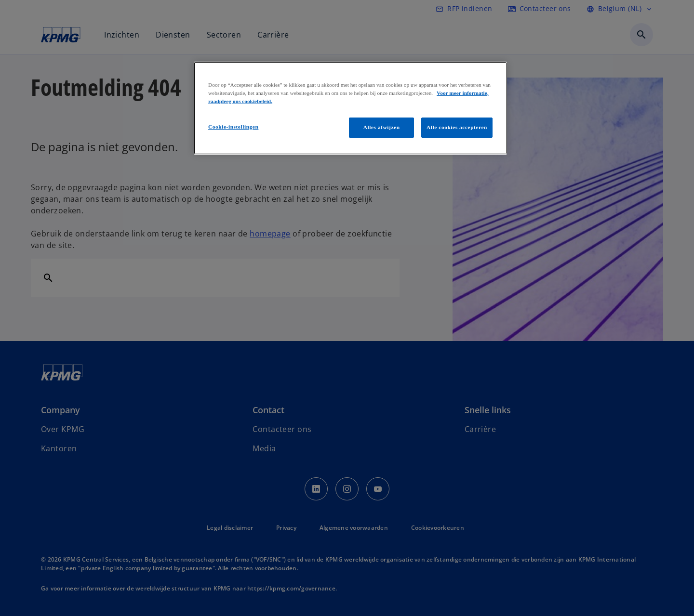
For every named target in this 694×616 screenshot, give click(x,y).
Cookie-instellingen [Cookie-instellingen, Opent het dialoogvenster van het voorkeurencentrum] (233, 127)
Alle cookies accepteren (457, 127)
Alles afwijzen (382, 127)
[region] (350, 108)
